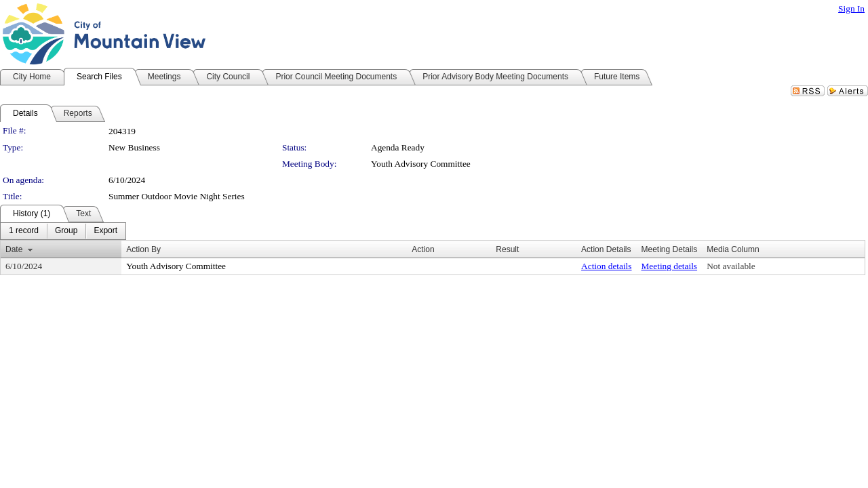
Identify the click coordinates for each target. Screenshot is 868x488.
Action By (143, 249)
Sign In (851, 8)
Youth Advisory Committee (421, 164)
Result (507, 249)
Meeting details (670, 266)
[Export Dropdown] (105, 231)
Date (14, 249)
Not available (731, 266)
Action (423, 249)
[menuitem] (24, 231)
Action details (606, 266)
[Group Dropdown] (66, 231)
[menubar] (63, 231)
